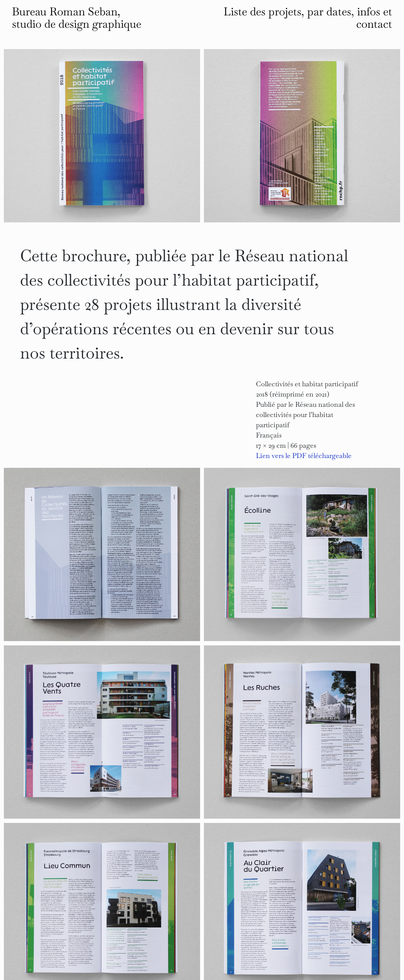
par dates (329, 12)
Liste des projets (262, 12)
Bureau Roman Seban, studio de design (77, 18)
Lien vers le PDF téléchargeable (304, 456)
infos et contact (374, 18)
